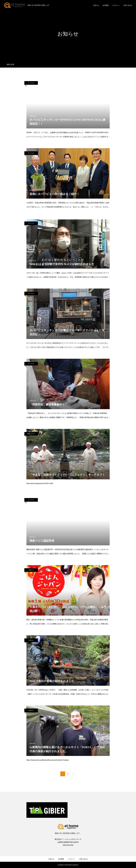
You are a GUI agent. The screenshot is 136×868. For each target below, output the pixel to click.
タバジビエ (31, 83)
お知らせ (96, 5)
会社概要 (106, 5)
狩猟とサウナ (31, 434)
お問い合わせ (128, 5)
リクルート (116, 5)
